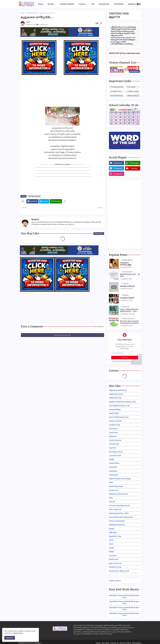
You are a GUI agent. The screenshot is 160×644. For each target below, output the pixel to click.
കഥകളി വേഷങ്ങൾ (127, 298)
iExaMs (112, 529)
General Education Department (121, 517)
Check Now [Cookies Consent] (18, 633)
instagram (118, 174)
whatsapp (134, 163)
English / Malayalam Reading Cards (122, 402)
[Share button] (65, 201)
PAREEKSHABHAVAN (117, 525)
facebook (118, 163)
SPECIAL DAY (114, 444)
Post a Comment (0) (63, 335)
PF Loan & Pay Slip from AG (119, 506)
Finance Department (117, 521)
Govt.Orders (113, 433)
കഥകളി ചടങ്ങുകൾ (127, 286)
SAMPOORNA (114, 463)
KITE (111, 498)
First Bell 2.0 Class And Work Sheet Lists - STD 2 (125, 603)
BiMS (111, 482)
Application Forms (116, 394)
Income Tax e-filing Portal (119, 571)
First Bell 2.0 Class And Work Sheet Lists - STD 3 (125, 609)
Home (41, 4)
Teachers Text (116, 91)
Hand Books (104, 4)
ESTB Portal (113, 559)
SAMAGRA (113, 467)
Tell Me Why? (114, 413)
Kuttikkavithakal (32, 13)
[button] (139, 4)
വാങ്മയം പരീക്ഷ (133, 91)
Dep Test (112, 448)
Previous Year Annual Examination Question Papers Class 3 (130, 322)
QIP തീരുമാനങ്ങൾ (116, 452)
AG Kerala (113, 556)
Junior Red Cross (115, 563)
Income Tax (113, 490)
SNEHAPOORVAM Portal (118, 494)
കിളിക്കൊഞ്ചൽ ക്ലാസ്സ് (118, 390)
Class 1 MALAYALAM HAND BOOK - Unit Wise (129, 310)
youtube (134, 168)
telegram (118, 168)
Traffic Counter (115, 581)
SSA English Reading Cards (119, 406)
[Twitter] (44, 201)
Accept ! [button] (10, 638)
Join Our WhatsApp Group (119, 417)
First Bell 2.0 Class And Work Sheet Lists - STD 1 (125, 597)
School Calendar (115, 440)
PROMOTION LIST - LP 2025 (130, 275)
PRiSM (111, 552)
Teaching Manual (117, 87)
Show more (99, 234)
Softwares (132, 4)
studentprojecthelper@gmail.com (123, 38)
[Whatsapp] (56, 201)
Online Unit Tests (115, 398)
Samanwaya (114, 475)
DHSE (111, 540)
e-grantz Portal (115, 456)
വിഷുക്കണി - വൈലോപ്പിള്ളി (126, 264)
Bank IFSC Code (115, 536)
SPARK (112, 459)
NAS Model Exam (117, 96)
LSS (93, 4)
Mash (34, 219)
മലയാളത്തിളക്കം (115, 409)
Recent (51, 4)
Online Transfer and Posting (120, 479)
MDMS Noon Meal (116, 486)
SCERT (112, 548)
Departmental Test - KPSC (119, 513)
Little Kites (113, 532)
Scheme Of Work (67, 4)
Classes (82, 4)
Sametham (113, 471)
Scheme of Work (115, 421)
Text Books (119, 4)
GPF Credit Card (115, 509)
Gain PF (112, 502)
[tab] (41, 4)
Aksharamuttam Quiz (134, 96)
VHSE (111, 544)
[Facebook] (32, 201)
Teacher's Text (114, 425)
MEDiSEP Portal (115, 567)
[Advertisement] (63, 92)
